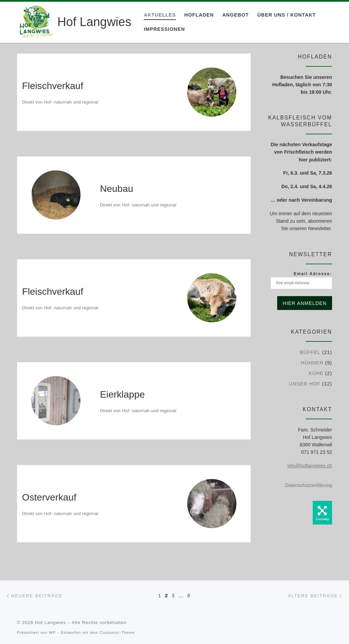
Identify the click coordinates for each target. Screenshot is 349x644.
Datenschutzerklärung (309, 485)
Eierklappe (122, 394)
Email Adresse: (301, 280)
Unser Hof (305, 384)
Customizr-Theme (117, 632)
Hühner (312, 363)
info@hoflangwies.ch (310, 466)
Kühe (316, 373)
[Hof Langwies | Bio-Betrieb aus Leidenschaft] (36, 21)
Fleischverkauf (53, 86)
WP (52, 632)
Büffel (310, 352)
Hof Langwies (50, 623)
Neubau (117, 189)
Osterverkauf (49, 497)
